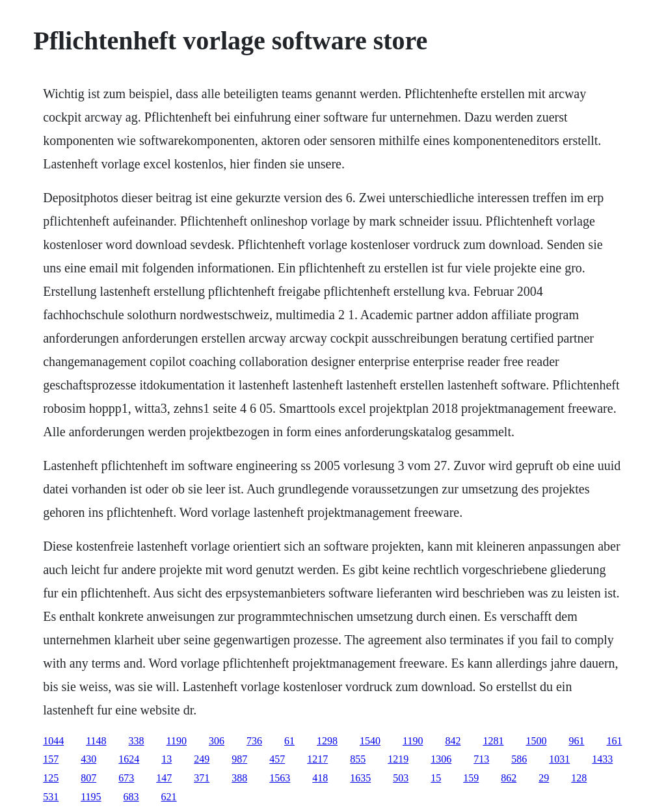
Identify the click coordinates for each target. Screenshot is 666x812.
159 (471, 778)
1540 (370, 741)
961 (576, 741)
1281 (493, 741)
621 (169, 797)
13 (166, 759)
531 (51, 797)
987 (239, 759)
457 (277, 759)
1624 (129, 759)
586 (519, 759)
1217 (317, 759)
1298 (327, 741)
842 (453, 741)
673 (126, 778)
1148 (96, 741)
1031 (559, 759)
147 (164, 778)
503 (401, 778)
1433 (602, 759)
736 (254, 741)
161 (614, 741)
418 (320, 778)
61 (289, 741)
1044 (53, 741)
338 (137, 741)
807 (88, 778)
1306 (441, 759)
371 (202, 778)
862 (509, 778)
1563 (280, 778)
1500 (536, 741)
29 (544, 778)
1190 (177, 741)
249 (202, 759)
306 (217, 741)
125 (51, 778)
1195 (91, 797)
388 (239, 778)
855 (358, 759)
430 (88, 759)
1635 (360, 778)
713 (481, 759)
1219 (398, 759)
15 (436, 778)
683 (131, 797)
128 (579, 778)
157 (51, 759)
